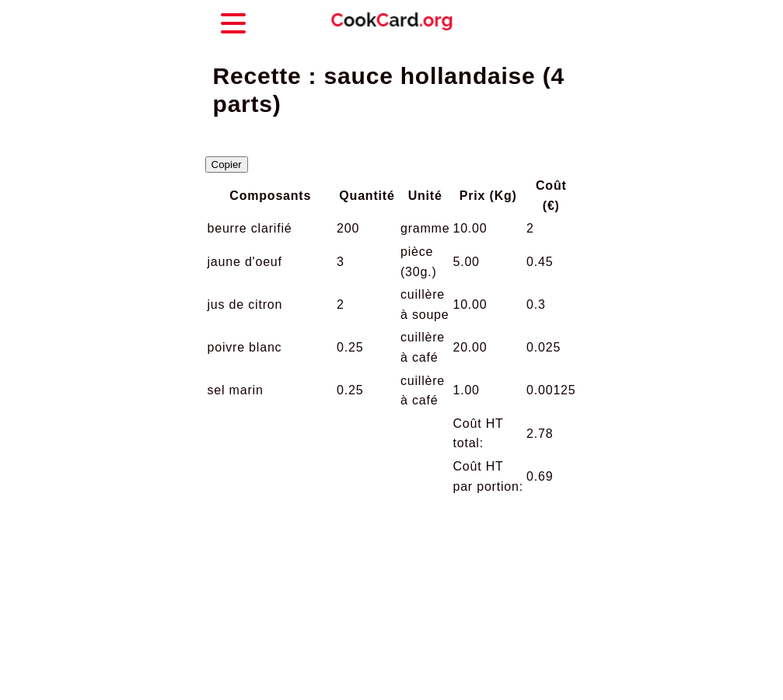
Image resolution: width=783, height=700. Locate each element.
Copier (227, 164)
